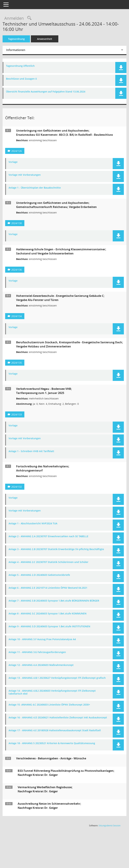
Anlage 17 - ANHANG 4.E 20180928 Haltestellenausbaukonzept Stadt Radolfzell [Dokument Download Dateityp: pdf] (55, 730)
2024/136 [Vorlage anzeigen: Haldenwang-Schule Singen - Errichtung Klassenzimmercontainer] (17, 270)
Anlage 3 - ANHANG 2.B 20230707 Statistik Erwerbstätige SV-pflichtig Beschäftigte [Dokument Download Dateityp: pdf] (56, 549)
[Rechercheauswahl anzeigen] (28, 18)
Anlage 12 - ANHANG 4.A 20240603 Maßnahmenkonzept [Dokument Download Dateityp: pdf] (41, 665)
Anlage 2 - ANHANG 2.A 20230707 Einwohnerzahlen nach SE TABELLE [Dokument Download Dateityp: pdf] (48, 536)
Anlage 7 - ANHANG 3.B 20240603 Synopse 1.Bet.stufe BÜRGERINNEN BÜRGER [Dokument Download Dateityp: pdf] (54, 601)
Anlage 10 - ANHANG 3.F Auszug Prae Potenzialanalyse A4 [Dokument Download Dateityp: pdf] (42, 639)
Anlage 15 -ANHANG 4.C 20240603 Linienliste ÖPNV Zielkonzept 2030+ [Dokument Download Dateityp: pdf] (49, 705)
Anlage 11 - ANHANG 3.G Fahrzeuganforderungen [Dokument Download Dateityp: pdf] (37, 652)
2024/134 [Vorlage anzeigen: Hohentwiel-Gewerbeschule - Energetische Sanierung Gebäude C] (17, 316)
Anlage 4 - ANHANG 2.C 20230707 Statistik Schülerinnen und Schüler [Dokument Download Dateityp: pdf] (48, 562)
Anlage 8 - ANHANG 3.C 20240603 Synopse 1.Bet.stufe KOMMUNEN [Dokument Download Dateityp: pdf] (48, 614)
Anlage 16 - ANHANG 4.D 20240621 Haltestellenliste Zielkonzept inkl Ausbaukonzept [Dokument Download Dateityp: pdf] (58, 718)
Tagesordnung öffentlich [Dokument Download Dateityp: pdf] (20, 66)
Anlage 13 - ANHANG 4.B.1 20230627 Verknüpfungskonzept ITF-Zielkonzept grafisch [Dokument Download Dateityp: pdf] (57, 678)
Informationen (16, 50)
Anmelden (14, 18)
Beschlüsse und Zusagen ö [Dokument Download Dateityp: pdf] (21, 79)
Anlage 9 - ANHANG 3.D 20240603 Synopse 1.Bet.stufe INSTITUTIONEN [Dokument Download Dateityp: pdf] (49, 627)
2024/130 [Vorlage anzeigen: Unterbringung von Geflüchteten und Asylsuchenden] (17, 223)
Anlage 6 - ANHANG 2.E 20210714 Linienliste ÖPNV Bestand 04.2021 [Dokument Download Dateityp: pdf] (48, 588)
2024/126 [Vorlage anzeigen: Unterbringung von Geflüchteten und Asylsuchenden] (17, 151)
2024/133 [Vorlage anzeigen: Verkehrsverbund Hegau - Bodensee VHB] (17, 414)
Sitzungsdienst (110, 826)
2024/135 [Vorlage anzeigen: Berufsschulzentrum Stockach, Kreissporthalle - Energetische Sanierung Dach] (17, 363)
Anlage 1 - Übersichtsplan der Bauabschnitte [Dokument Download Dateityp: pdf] (35, 188)
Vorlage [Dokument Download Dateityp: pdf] (13, 162)
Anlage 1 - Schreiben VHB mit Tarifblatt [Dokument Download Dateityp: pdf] (31, 451)
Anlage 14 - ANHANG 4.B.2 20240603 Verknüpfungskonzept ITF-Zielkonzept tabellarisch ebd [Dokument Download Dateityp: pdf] (52, 692)
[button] (121, 68)
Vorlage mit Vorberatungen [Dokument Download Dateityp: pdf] (25, 175)
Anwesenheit (45, 39)
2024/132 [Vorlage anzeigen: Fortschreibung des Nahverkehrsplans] (17, 487)
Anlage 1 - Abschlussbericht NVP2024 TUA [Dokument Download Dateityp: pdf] (33, 524)
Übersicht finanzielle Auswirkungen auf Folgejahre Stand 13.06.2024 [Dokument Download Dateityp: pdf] (46, 92)
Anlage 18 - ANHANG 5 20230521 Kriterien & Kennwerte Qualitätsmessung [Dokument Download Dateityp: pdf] (52, 743)
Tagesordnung (16, 39)
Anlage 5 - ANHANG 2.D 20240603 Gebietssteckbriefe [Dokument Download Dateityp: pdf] (39, 575)
